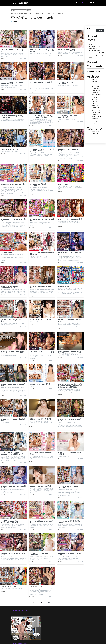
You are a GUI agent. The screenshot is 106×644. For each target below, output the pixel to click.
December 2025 (96, 89)
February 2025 (96, 107)
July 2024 (94, 120)
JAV (93, 135)
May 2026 (95, 79)
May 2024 (95, 124)
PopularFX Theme (32, 637)
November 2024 (96, 113)
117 (45, 604)
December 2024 (96, 111)
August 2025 (95, 96)
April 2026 (95, 81)
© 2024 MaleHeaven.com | (19, 637)
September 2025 (96, 94)
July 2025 (94, 98)
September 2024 (96, 116)
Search (89, 28)
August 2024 (95, 118)
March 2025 (95, 105)
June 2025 (95, 100)
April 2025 (94, 103)
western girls (95, 139)
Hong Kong (95, 133)
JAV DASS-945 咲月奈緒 (95, 50)
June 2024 (95, 122)
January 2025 (95, 109)
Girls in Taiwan (96, 131)
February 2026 (96, 85)
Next (49, 604)
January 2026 (96, 87)
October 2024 (96, 115)
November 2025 (96, 91)
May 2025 (94, 102)
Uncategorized (96, 137)
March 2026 (95, 83)
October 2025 (96, 92)
